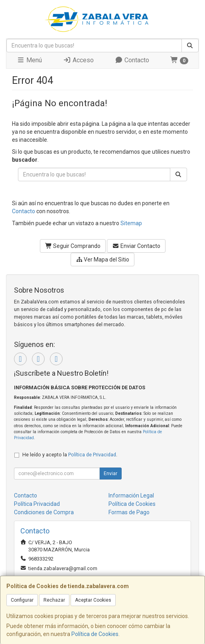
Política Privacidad (37, 504)
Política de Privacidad (92, 455)
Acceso (78, 60)
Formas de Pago (129, 512)
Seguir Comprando (73, 246)
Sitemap (131, 223)
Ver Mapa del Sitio (103, 260)
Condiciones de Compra (44, 512)
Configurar (22, 600)
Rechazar (54, 600)
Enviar (110, 474)
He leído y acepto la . (70, 455)
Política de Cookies (95, 634)
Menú (29, 60)
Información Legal (131, 495)
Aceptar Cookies (93, 600)
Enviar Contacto (136, 246)
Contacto (132, 60)
